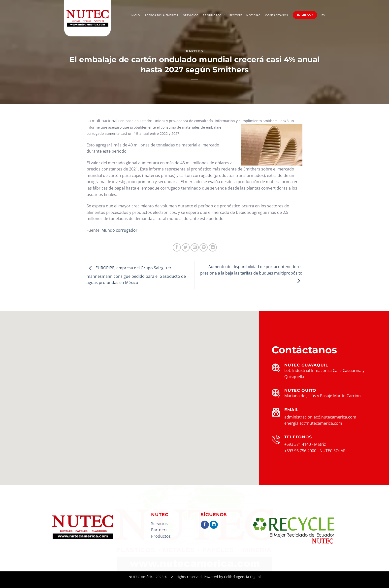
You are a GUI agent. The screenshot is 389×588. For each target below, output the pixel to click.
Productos (214, 15)
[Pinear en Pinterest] (204, 247)
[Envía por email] (195, 247)
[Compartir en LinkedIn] (213, 247)
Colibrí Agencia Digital (242, 577)
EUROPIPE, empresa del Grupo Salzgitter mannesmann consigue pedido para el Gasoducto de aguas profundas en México (136, 275)
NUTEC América (142, 577)
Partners (159, 530)
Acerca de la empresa (162, 15)
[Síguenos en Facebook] (205, 525)
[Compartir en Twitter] (186, 247)
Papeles (194, 51)
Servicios (191, 15)
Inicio (135, 15)
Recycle (236, 15)
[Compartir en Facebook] (177, 247)
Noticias (253, 15)
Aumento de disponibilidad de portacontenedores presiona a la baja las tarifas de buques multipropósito (251, 274)
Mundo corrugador (119, 230)
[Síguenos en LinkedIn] (214, 525)
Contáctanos (276, 15)
